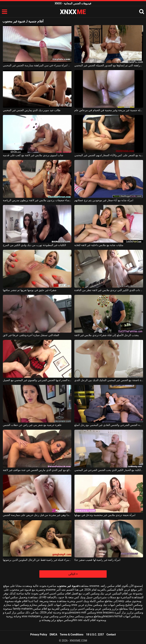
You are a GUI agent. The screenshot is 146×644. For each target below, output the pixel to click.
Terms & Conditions (72, 635)
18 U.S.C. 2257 (95, 635)
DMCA (53, 635)
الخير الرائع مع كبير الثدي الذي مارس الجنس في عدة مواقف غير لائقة (37, 470)
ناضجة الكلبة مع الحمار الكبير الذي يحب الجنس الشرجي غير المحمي (109, 470)
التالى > (73, 574)
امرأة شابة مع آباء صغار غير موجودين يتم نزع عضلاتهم (104, 200)
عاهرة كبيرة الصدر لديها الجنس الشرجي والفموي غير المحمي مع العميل (37, 380)
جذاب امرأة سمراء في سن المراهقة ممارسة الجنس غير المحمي (37, 65)
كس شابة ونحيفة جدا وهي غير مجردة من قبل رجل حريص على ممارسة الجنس (37, 515)
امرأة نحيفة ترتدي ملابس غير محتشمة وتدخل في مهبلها (105, 515)
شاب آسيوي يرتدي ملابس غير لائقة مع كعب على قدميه (33, 155)
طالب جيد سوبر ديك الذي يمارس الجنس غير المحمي (32, 110)
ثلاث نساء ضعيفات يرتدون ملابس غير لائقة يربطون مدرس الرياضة (37, 200)
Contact (111, 635)
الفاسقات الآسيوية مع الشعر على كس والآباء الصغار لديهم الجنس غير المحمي (109, 155)
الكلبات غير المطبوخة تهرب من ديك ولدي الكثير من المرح (34, 245)
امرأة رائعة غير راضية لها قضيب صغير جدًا (97, 560)
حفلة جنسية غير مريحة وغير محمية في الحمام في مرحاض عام (109, 110)
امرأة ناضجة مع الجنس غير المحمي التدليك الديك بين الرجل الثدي (109, 380)
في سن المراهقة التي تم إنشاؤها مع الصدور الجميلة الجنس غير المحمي (109, 65)
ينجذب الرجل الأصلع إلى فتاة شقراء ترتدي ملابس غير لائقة (106, 335)
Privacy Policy (39, 635)
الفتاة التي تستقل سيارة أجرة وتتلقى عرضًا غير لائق (31, 335)
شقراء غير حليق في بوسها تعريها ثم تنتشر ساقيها (30, 290)
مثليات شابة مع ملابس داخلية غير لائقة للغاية (99, 245)
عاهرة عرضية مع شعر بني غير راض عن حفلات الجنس (32, 425)
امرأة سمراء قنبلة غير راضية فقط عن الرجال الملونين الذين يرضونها (37, 560)
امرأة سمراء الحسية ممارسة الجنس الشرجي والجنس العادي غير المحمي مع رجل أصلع (109, 425)
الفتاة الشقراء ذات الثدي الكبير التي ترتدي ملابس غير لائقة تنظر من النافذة (109, 290)
